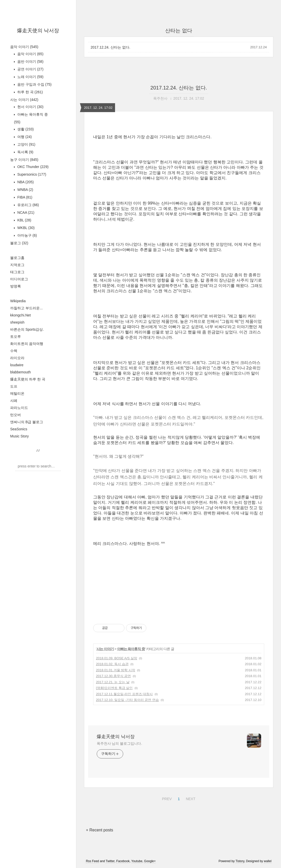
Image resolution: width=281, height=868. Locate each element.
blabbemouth (20, 372)
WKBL (25, 228)
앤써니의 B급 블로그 (27, 422)
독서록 (25, 152)
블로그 (19, 243)
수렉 (14, 351)
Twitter (110, 861)
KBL (24, 220)
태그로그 (17, 272)
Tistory (240, 861)
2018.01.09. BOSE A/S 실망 (117, 658)
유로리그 (28, 205)
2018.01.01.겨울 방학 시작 (116, 670)
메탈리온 (17, 393)
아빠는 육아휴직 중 (131, 649)
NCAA (25, 212)
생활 (25, 129)
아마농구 (27, 235)
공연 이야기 (30, 69)
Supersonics (31, 174)
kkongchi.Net (20, 315)
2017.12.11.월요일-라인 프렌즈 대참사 (124, 694)
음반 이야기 (30, 62)
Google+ (150, 861)
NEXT (190, 798)
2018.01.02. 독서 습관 (112, 664)
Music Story (19, 436)
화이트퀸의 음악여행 (27, 344)
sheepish (17, 322)
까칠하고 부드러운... (26, 308)
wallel (268, 861)
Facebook (123, 861)
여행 (24, 137)
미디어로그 (19, 279)
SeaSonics (19, 429)
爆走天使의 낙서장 (38, 31)
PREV (166, 798)
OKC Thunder (32, 167)
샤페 (14, 401)
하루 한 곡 (30, 92)
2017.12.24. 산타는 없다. (110, 47)
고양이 (26, 144)
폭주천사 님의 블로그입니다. (119, 743)
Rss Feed (92, 861)
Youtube (137, 861)
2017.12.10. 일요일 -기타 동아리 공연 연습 (127, 700)
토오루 (16, 337)
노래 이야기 (30, 77)
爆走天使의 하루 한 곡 (28, 379)
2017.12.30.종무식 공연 (113, 676)
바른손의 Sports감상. (27, 329)
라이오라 (17, 358)
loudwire (17, 365)
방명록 (16, 286)
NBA (25, 182)
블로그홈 (17, 258)
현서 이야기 (30, 107)
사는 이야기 (24, 100)
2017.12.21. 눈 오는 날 (113, 682)
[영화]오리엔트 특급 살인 (114, 688)
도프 (14, 386)
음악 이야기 (24, 47)
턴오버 (16, 415)
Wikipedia (18, 301)
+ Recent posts (99, 830)
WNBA (25, 190)
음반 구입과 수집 (34, 84)
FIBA (24, 197)
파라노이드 (19, 408)
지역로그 (17, 265)
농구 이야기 (24, 160)
